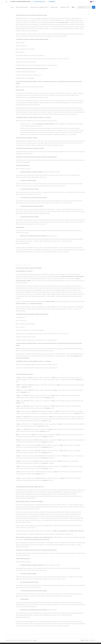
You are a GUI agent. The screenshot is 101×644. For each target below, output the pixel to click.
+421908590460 (52, 1)
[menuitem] (18, 7)
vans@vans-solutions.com (39, 1)
